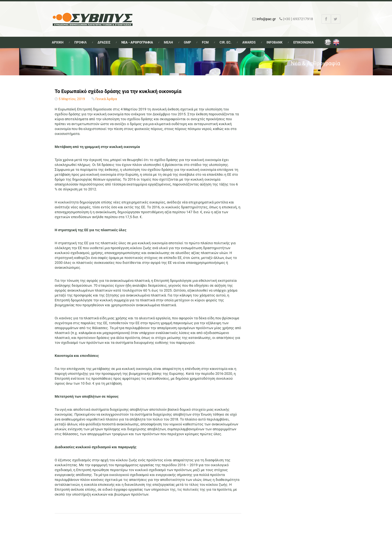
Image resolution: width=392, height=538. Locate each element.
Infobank (275, 42)
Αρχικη (58, 42)
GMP (187, 42)
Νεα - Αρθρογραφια (137, 42)
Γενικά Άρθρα (106, 99)
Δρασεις (104, 42)
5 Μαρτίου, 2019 (72, 99)
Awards (249, 42)
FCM (205, 42)
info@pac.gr (266, 19)
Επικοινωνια (303, 42)
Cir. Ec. (226, 42)
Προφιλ (80, 42)
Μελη (168, 42)
